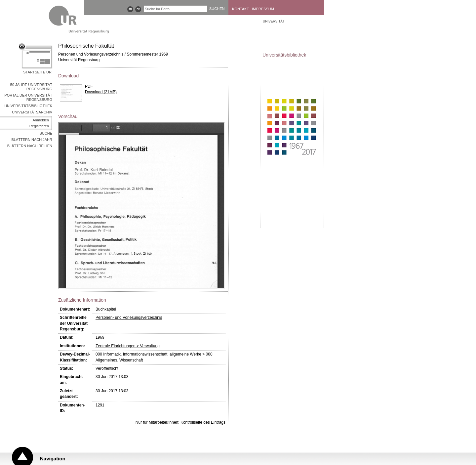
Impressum (263, 9)
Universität (274, 21)
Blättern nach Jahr (32, 140)
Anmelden (41, 120)
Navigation (53, 459)
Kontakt (240, 9)
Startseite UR (37, 72)
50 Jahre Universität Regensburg (31, 87)
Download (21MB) (101, 92)
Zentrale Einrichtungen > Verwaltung (128, 346)
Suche (46, 133)
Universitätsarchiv (32, 112)
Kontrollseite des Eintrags (203, 422)
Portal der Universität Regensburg (28, 97)
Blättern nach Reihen (30, 146)
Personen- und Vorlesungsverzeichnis (129, 317)
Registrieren (39, 126)
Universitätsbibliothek (28, 106)
